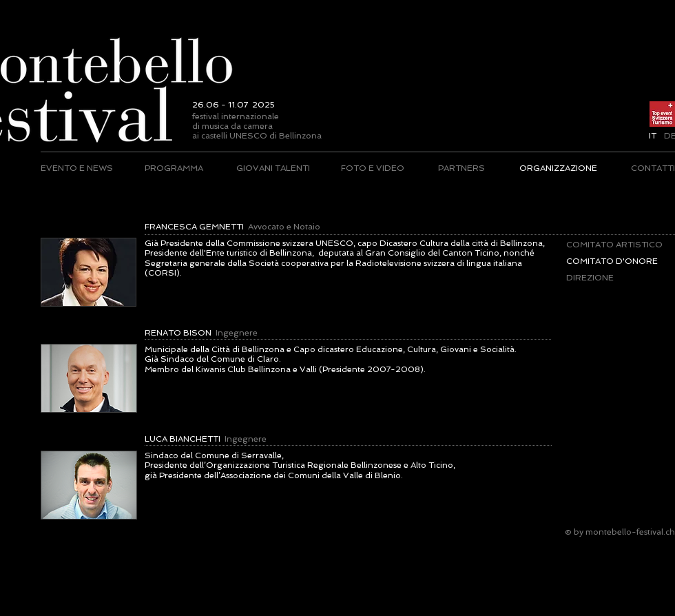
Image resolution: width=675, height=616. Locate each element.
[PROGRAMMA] (174, 168)
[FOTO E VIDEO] (373, 168)
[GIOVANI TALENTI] (273, 168)
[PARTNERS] (461, 168)
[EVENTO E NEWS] (77, 168)
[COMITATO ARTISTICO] (615, 245)
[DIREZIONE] (619, 278)
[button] (653, 136)
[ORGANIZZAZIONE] (558, 168)
